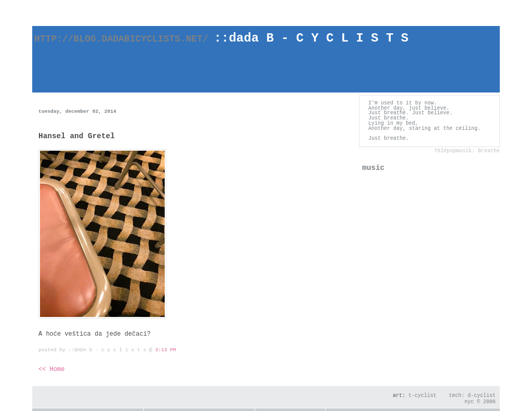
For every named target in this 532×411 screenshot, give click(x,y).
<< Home (51, 369)
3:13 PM (166, 350)
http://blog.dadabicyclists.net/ (131, 39)
